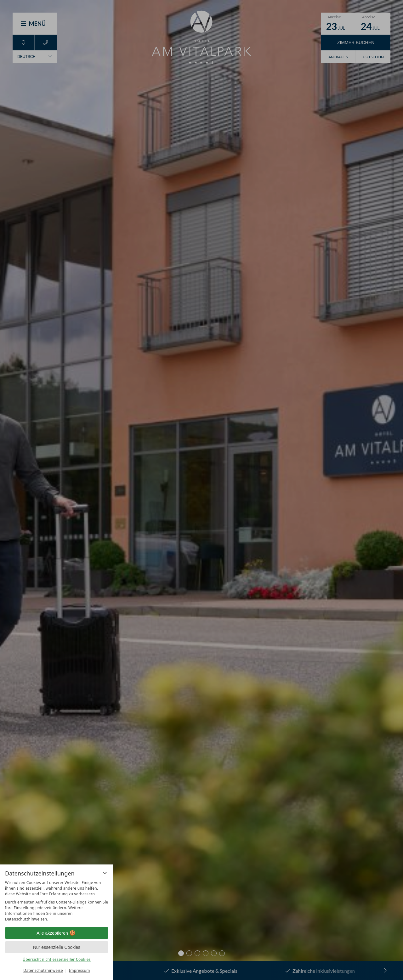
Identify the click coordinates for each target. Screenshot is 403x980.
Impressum (79, 970)
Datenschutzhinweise (43, 970)
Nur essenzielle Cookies (57, 947)
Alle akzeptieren (57, 933)
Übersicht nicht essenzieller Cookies (57, 959)
